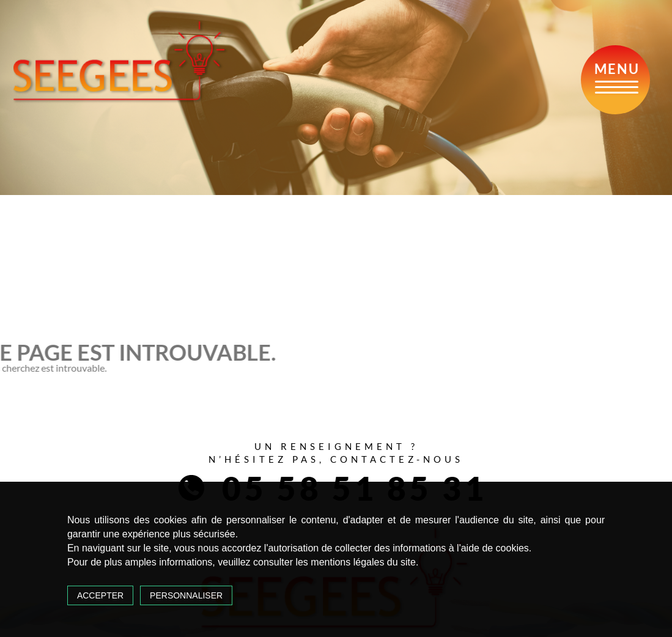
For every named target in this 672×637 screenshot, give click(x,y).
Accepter (100, 595)
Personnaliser (186, 595)
